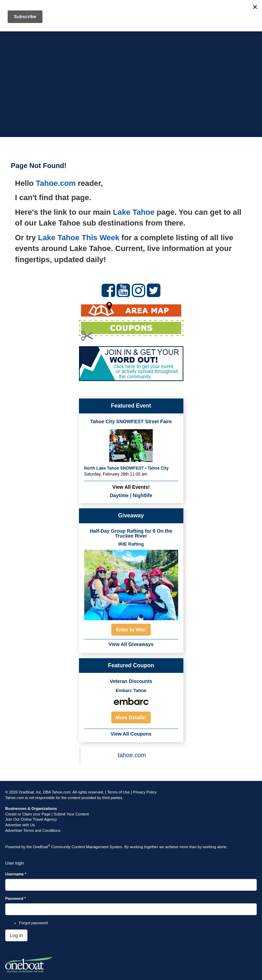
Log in (16, 935)
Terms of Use (118, 792)
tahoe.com (132, 755)
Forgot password (33, 923)
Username (16, 874)
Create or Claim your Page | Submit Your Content (47, 814)
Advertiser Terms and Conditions (33, 830)
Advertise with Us (20, 825)
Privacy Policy (145, 792)
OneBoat (42, 847)
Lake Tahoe (134, 212)
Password (15, 898)
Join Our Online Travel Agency (31, 819)
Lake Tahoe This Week (79, 238)
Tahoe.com (56, 183)
